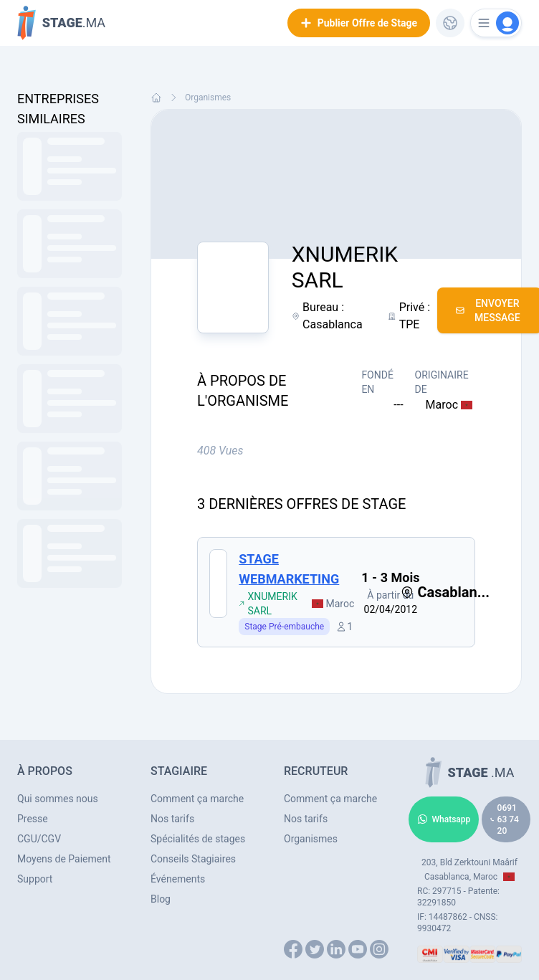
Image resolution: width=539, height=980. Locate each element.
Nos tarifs (172, 819)
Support (35, 879)
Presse (33, 819)
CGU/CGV (39, 839)
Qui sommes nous (58, 799)
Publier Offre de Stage (359, 23)
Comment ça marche (197, 799)
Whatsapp (444, 819)
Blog (161, 899)
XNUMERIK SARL (268, 604)
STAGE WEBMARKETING (289, 569)
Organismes (208, 97)
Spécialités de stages (198, 839)
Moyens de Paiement (64, 859)
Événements (178, 879)
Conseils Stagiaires (193, 859)
